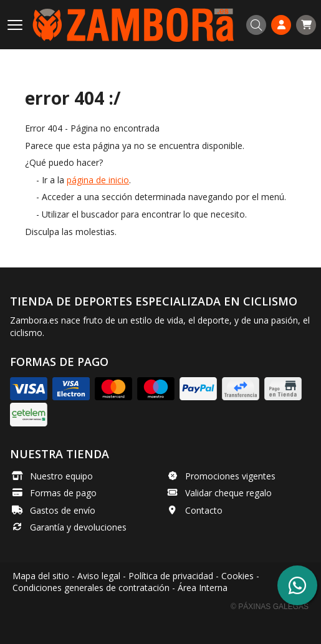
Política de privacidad (171, 576)
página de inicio (98, 180)
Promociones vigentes (230, 476)
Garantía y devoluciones (78, 527)
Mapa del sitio (41, 576)
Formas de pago (63, 493)
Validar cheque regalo (228, 493)
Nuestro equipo (61, 476)
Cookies (237, 576)
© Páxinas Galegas (270, 607)
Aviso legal (99, 576)
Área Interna (203, 588)
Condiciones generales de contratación (91, 588)
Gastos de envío (63, 510)
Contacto (204, 510)
